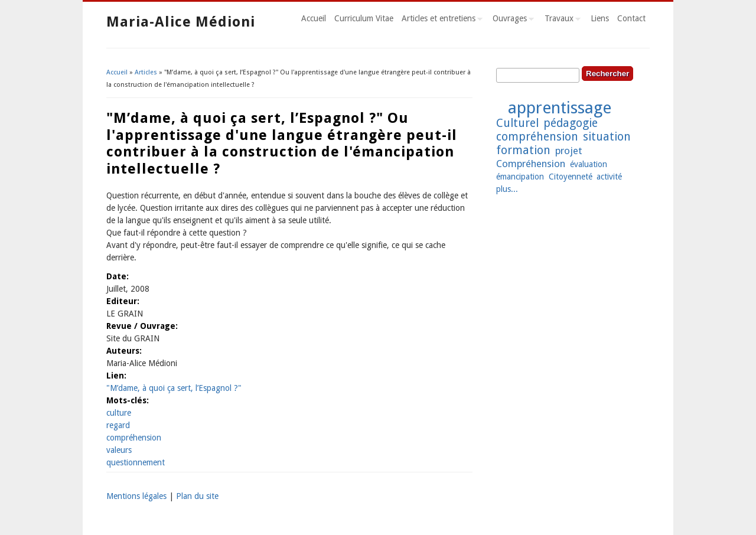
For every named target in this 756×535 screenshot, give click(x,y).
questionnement (136, 462)
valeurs (119, 450)
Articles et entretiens (440, 20)
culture (119, 413)
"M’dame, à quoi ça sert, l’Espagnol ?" (174, 388)
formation (523, 150)
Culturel (517, 123)
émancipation (520, 177)
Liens (600, 18)
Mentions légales (136, 496)
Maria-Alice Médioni (181, 22)
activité (609, 177)
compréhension (134, 438)
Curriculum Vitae (364, 18)
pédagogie (571, 123)
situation (607, 137)
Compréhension (531, 164)
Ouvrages (511, 20)
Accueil (314, 18)
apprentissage (560, 108)
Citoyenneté (571, 177)
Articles (146, 72)
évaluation (589, 164)
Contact (631, 18)
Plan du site (197, 496)
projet (569, 151)
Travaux (561, 20)
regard (118, 425)
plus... (507, 189)
